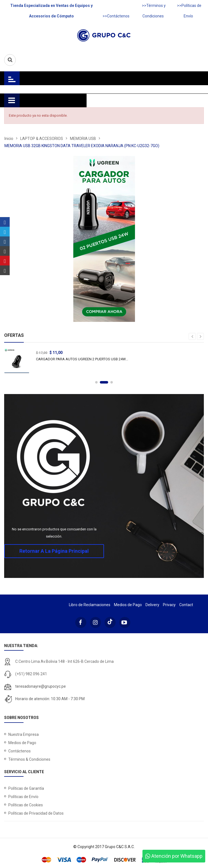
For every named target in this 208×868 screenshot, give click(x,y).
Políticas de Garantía (26, 788)
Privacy (169, 605)
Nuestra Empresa (24, 734)
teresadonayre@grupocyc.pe (41, 686)
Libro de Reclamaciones (90, 605)
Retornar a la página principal (54, 551)
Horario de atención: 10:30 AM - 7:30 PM (50, 699)
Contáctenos (19, 751)
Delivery (152, 605)
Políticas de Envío (23, 797)
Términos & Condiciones (29, 759)
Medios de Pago (128, 605)
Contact (186, 605)
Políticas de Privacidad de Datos (36, 813)
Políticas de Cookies (26, 805)
